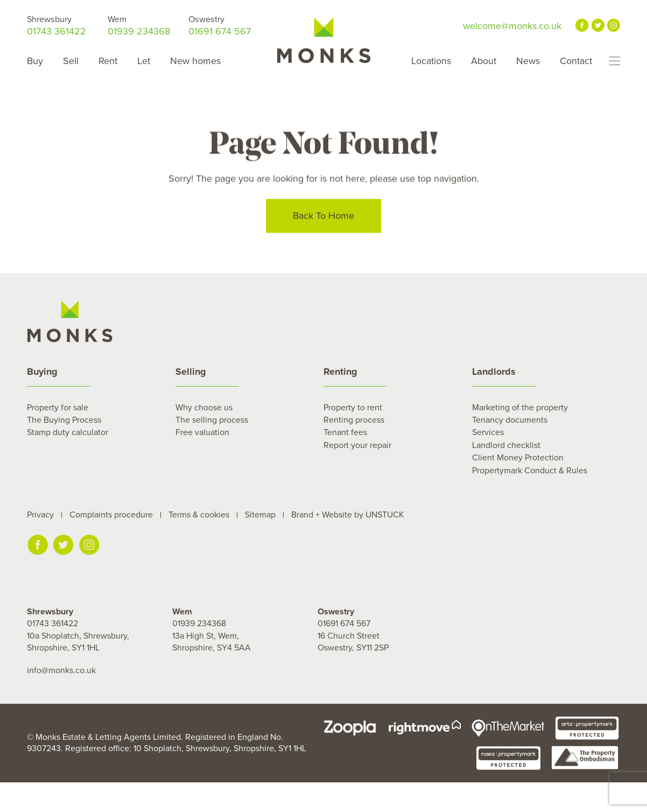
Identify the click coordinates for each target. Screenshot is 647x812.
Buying (42, 372)
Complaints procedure (111, 515)
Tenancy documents (510, 420)
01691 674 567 (220, 26)
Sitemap (260, 515)
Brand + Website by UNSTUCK (348, 515)
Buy (35, 61)
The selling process (212, 420)
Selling (191, 372)
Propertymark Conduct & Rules (530, 471)
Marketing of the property (520, 408)
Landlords (494, 372)
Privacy (40, 515)
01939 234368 (139, 26)
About (484, 61)
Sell (71, 61)
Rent (108, 61)
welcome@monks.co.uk (512, 26)
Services (488, 432)
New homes (195, 61)
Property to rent (353, 408)
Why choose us (204, 408)
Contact (576, 61)
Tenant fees (345, 432)
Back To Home (323, 217)
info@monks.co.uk (61, 670)
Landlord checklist (506, 445)
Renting (340, 372)
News (528, 61)
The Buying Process (64, 420)
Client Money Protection (518, 458)
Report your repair (357, 445)
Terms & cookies (199, 515)
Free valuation (202, 432)
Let (144, 61)
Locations (431, 61)
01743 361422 (57, 26)
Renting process (354, 420)
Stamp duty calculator (68, 432)
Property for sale (58, 408)
